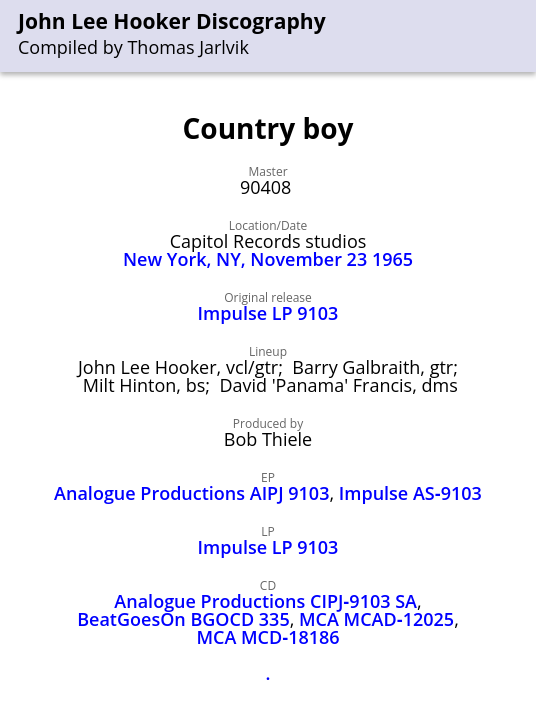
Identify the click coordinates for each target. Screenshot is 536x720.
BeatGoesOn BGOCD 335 (183, 619)
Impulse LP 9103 (268, 313)
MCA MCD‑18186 (267, 637)
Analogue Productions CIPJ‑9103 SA (265, 601)
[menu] (522, 36)
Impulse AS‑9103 (410, 493)
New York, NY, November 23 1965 (268, 259)
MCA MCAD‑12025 (376, 619)
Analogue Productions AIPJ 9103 (191, 493)
